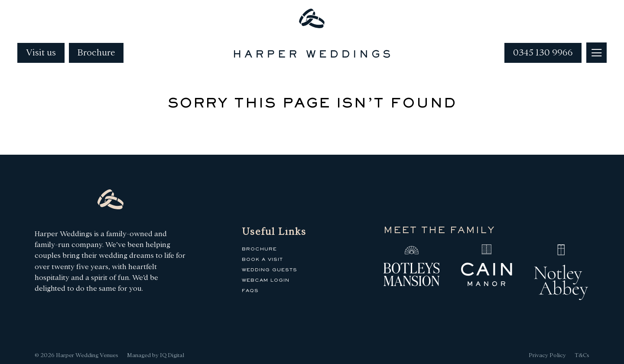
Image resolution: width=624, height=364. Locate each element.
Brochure (96, 53)
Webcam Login (266, 280)
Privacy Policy (547, 355)
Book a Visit (262, 260)
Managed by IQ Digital (156, 355)
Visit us (41, 53)
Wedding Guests (270, 270)
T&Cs (582, 355)
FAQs (250, 291)
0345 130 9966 (543, 53)
